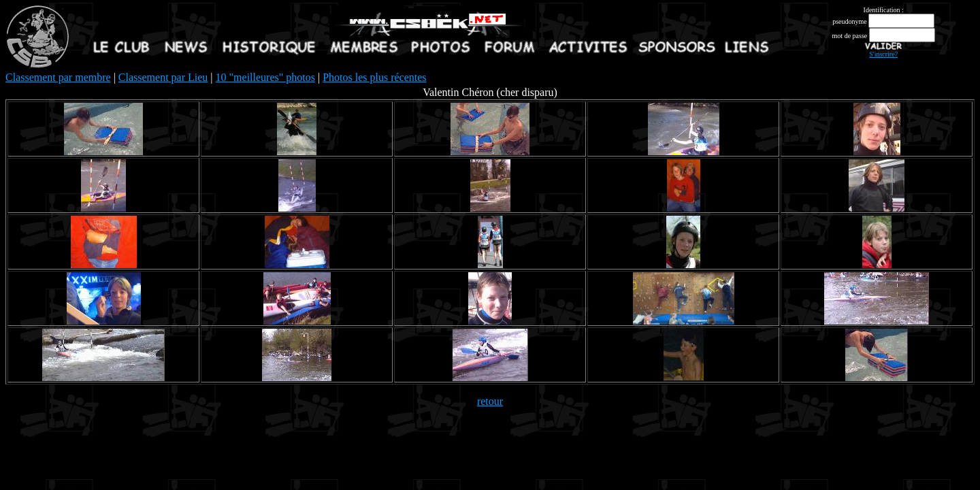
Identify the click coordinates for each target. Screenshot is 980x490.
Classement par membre (58, 77)
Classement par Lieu (163, 77)
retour (490, 401)
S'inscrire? (883, 54)
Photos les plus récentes (374, 77)
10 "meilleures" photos (265, 77)
